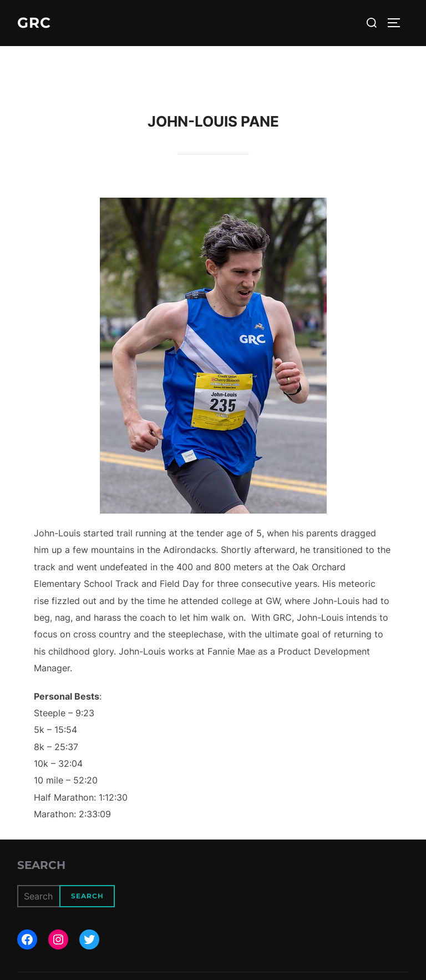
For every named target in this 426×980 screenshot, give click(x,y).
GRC (34, 23)
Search (41, 865)
